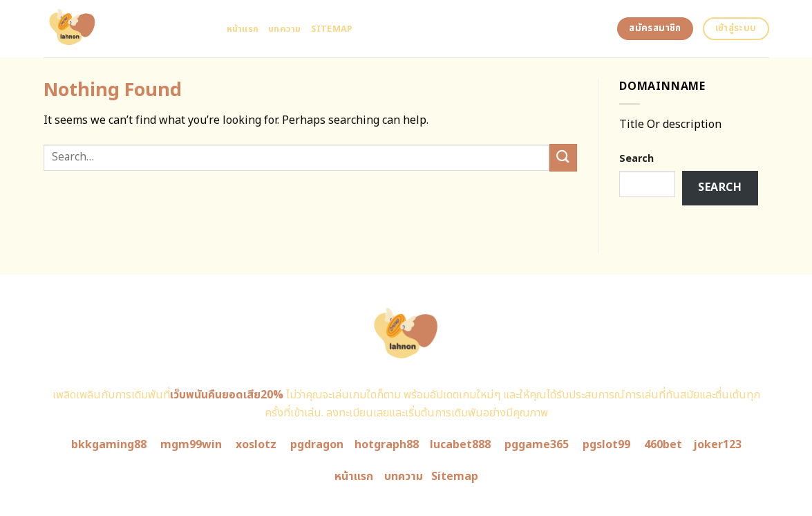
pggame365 (537, 445)
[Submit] (563, 157)
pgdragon (317, 445)
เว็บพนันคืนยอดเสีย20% (227, 395)
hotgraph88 (387, 445)
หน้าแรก (243, 29)
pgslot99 (606, 445)
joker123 (717, 445)
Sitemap (332, 29)
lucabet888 (460, 445)
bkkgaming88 (109, 445)
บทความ (285, 29)
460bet (663, 445)
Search (636, 159)
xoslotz (256, 445)
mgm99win (191, 445)
